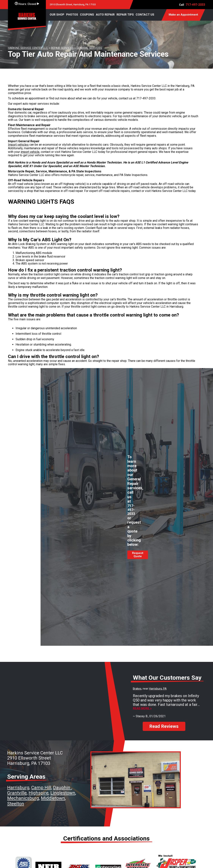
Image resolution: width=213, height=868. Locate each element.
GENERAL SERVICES (89, 48)
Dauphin (62, 788)
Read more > (142, 708)
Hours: (27, 4)
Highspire (39, 793)
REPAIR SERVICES (62, 48)
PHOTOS (72, 15)
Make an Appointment (183, 15)
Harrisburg (18, 788)
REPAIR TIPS (125, 15)
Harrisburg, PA (158, 689)
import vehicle (30, 152)
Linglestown (63, 793)
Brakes (137, 689)
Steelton (16, 804)
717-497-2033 (195, 5)
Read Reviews (164, 726)
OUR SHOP (57, 15)
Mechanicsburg (23, 798)
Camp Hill (41, 788)
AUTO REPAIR (105, 15)
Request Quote (138, 555)
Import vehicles (18, 145)
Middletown (53, 798)
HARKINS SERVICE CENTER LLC (28, 48)
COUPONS (87, 15)
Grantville (17, 793)
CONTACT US (145, 15)
